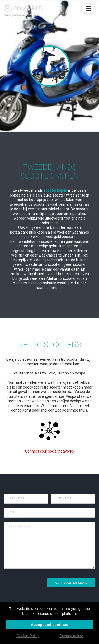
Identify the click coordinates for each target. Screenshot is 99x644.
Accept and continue (50, 625)
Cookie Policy (28, 636)
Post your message (71, 583)
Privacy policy (71, 636)
